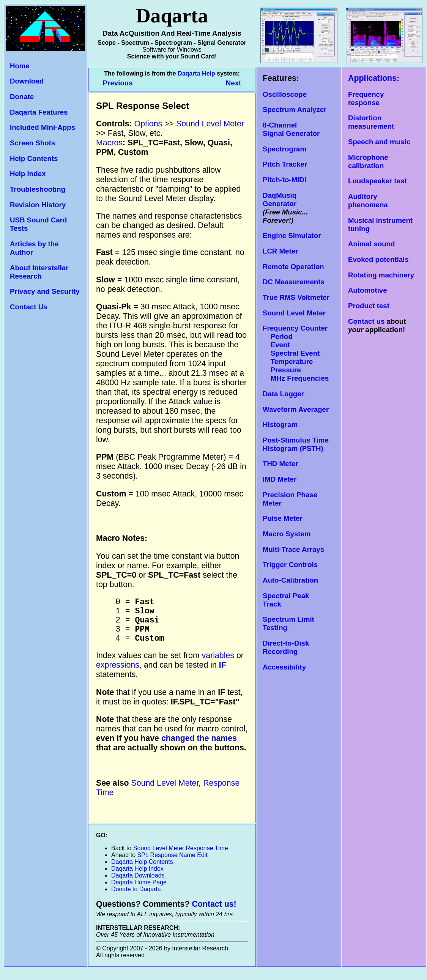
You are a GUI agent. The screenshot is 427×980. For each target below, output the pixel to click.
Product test (369, 306)
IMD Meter (280, 479)
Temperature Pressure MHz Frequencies (296, 370)
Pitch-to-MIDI (284, 180)
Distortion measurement (371, 122)
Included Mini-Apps (43, 127)
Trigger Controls (290, 565)
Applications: (374, 78)
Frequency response (366, 98)
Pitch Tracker (285, 164)
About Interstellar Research (39, 272)
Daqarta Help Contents (142, 871)
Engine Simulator (292, 236)
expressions (118, 674)
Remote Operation (293, 267)
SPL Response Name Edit (173, 864)
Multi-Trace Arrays (293, 549)
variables (218, 665)
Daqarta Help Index (137, 878)
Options (148, 124)
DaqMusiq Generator (280, 199)
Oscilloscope (285, 94)
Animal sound (371, 244)
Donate (22, 97)
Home (20, 66)
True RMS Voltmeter (296, 297)
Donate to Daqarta (136, 899)
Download (27, 81)
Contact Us (28, 307)
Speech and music (379, 142)
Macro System (287, 534)
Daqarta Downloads (138, 885)
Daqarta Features (39, 112)
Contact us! (214, 914)
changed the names (199, 748)
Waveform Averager (296, 409)
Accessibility (284, 667)
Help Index (28, 174)
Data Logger (283, 394)
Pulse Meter (283, 518)
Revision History (38, 205)
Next (233, 83)
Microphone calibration (368, 161)
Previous (119, 83)
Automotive (368, 290)
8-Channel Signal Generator (291, 129)
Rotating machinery (381, 275)
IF (223, 674)
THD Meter (280, 464)
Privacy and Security (45, 291)
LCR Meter (280, 251)
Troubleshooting (38, 189)
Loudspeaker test (377, 181)
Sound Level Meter (294, 313)
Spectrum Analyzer (295, 110)
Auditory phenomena (368, 201)
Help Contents (34, 158)
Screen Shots (32, 143)
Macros (109, 143)
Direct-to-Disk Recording (286, 647)
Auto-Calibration (290, 580)
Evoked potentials (378, 259)
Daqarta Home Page (139, 892)
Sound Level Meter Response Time (181, 858)
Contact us (366, 321)
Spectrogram (284, 149)
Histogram (280, 425)
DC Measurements (294, 282)
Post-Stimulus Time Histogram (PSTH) (296, 444)
